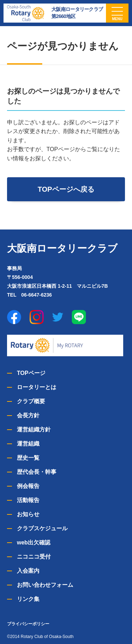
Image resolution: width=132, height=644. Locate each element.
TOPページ (31, 373)
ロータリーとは (37, 387)
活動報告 (28, 500)
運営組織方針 (34, 430)
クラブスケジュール (42, 528)
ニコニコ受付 (34, 557)
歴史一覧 (28, 458)
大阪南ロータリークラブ (62, 248)
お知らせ (28, 514)
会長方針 (28, 415)
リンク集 (28, 599)
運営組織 (28, 444)
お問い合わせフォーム (45, 585)
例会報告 (28, 486)
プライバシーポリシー (28, 624)
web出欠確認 (34, 542)
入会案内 (28, 571)
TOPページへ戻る (66, 189)
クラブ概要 (31, 401)
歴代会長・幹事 (37, 472)
